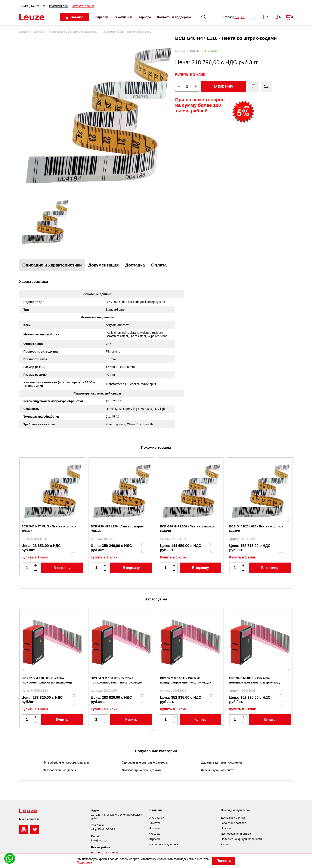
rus (237, 17)
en (243, 17)
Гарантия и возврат (233, 823)
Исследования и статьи (236, 834)
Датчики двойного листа (218, 770)
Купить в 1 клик (190, 74)
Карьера (145, 17)
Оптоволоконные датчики (61, 770)
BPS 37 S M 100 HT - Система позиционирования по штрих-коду (47, 680)
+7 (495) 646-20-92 (32, 6)
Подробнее (85, 862)
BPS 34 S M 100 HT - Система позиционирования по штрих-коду (116, 680)
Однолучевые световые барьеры (145, 762)
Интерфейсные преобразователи (66, 762)
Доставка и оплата (233, 818)
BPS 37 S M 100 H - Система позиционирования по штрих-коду (186, 680)
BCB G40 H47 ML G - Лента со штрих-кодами (49, 529)
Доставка (135, 265)
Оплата (159, 265)
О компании (123, 17)
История (154, 828)
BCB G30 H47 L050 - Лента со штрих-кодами (187, 529)
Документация (103, 265)
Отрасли (102, 17)
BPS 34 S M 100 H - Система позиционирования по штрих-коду (255, 680)
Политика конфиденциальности (241, 839)
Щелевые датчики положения (222, 762)
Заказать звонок (83, 6)
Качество (155, 823)
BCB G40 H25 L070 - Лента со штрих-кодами (256, 529)
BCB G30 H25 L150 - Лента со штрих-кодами (118, 529)
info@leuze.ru (58, 6)
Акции (225, 844)
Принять (224, 861)
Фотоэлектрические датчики (141, 770)
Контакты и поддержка (174, 17)
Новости (226, 828)
